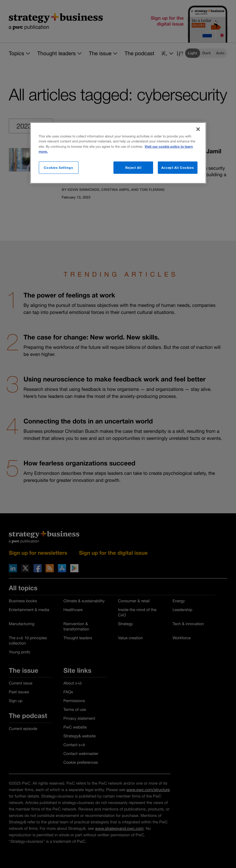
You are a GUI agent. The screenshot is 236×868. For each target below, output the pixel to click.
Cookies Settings (58, 167)
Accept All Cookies (178, 167)
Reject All (133, 167)
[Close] (198, 129)
